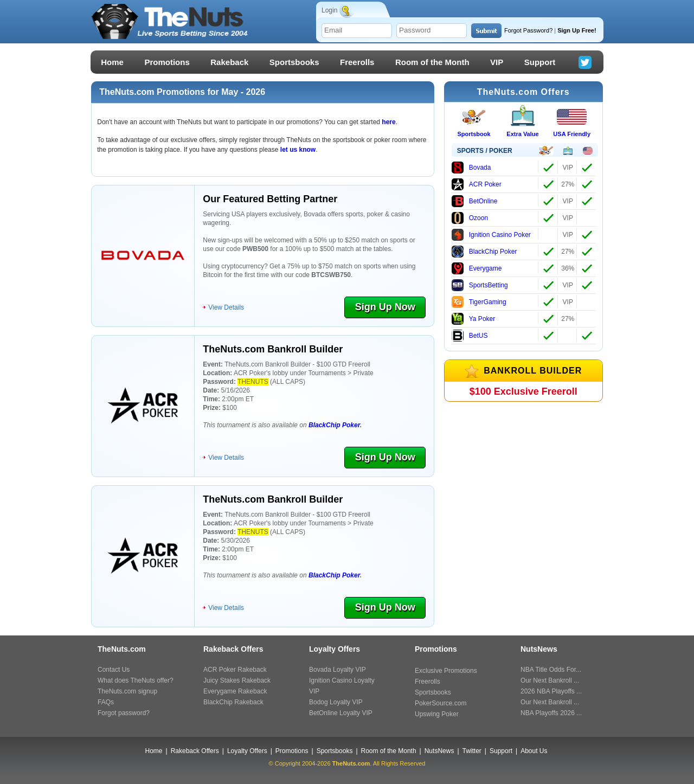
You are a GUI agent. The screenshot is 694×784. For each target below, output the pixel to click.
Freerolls (357, 62)
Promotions (167, 62)
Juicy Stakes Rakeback (237, 680)
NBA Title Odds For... (551, 670)
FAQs (106, 702)
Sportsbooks (294, 62)
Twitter (472, 751)
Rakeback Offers (195, 751)
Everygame (477, 268)
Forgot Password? (528, 30)
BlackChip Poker (334, 425)
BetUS (470, 336)
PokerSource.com (441, 703)
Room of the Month (432, 62)
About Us (534, 751)
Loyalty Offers (247, 751)
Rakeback (229, 62)
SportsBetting (480, 285)
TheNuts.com (351, 763)
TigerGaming (479, 302)
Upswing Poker (437, 714)
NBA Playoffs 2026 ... (551, 713)
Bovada (471, 168)
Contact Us (114, 670)
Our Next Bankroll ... (550, 680)
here (388, 122)
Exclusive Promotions (446, 671)
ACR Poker (477, 184)
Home (112, 62)
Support (540, 62)
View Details (226, 307)
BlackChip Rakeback (233, 702)
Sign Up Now (385, 307)
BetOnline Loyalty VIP (341, 713)
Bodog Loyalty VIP (336, 702)
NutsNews (439, 751)
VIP (497, 62)
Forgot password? (124, 713)
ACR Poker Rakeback (235, 670)
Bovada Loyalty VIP (338, 670)
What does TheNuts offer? (136, 680)
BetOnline (475, 201)
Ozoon (470, 218)
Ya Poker (473, 319)
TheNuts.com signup (127, 691)
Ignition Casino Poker (491, 235)
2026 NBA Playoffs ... (551, 691)
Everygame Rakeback (235, 691)
